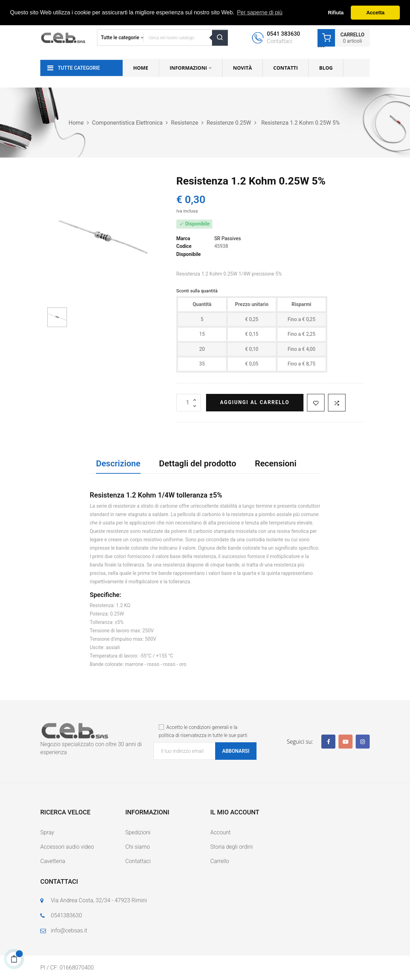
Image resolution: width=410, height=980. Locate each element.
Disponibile (189, 254)
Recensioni (276, 464)
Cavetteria (53, 861)
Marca (183, 238)
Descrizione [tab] (118, 464)
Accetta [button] (375, 13)
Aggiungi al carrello (255, 402)
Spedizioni (138, 832)
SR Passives (227, 238)
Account (220, 832)
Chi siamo (138, 847)
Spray (47, 832)
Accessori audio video (67, 847)
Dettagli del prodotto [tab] (198, 464)
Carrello (220, 861)
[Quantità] (189, 403)
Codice (184, 246)
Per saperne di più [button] (260, 12)
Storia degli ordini (231, 847)
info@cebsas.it (69, 930)
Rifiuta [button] (336, 13)
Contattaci (138, 861)
